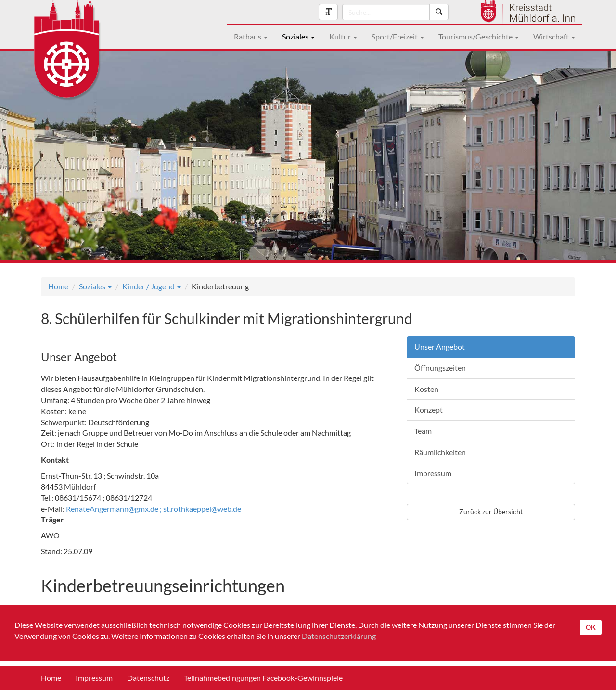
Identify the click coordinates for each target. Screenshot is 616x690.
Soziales (298, 36)
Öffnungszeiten (440, 368)
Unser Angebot (440, 346)
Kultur (343, 36)
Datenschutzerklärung (339, 636)
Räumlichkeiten (440, 452)
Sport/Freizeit (398, 36)
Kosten (426, 389)
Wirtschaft (554, 36)
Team (423, 431)
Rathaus (251, 36)
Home (58, 286)
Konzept (429, 410)
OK (591, 627)
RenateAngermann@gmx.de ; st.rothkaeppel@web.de (154, 509)
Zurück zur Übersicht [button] (491, 512)
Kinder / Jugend (152, 286)
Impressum (433, 473)
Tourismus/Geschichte (479, 36)
